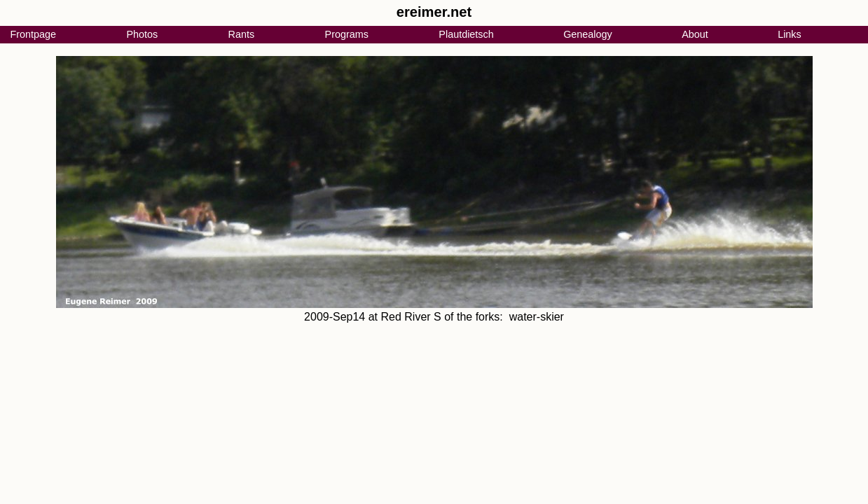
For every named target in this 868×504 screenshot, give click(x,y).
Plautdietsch (466, 34)
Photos (142, 34)
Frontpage (33, 34)
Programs (347, 34)
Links (790, 34)
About (695, 34)
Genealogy (588, 34)
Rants (242, 34)
